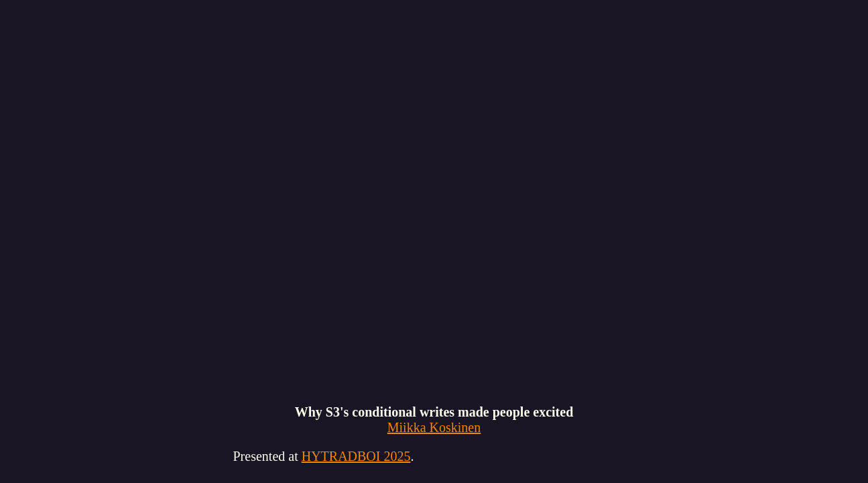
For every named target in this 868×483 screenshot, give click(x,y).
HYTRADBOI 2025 (356, 456)
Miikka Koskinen (434, 427)
